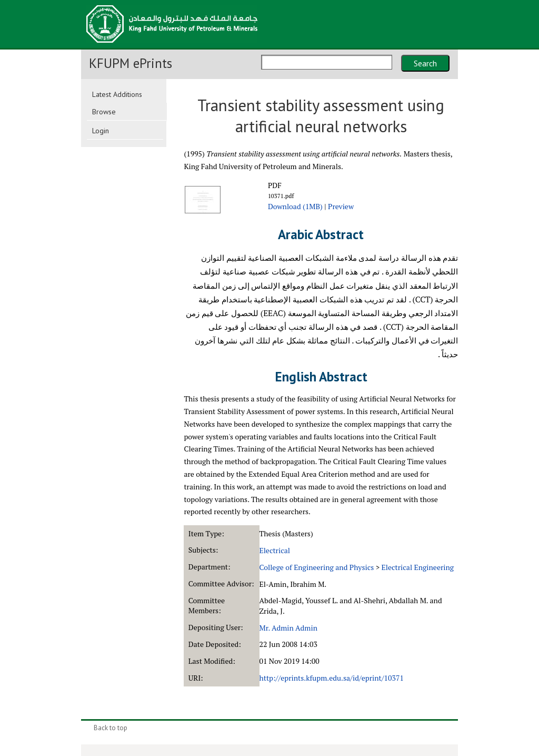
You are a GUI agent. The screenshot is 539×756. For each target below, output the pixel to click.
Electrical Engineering (418, 567)
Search (425, 63)
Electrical (275, 550)
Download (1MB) (295, 206)
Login (101, 131)
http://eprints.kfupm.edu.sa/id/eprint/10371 (332, 678)
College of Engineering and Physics (317, 567)
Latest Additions (117, 94)
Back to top (111, 728)
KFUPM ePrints (131, 63)
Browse (104, 112)
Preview (341, 206)
